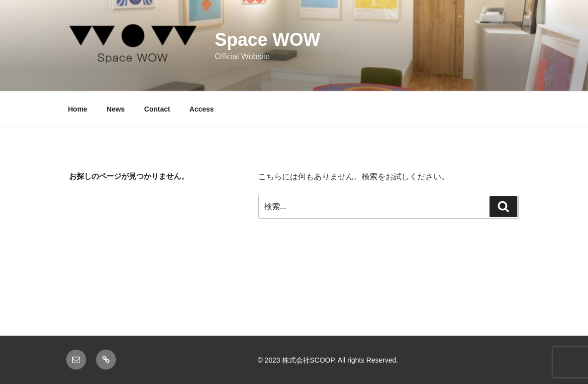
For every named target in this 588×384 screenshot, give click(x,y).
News (116, 109)
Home (78, 109)
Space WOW (268, 40)
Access (202, 109)
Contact (157, 109)
